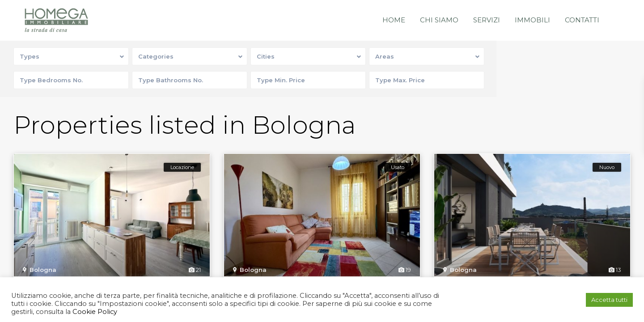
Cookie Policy (94, 312)
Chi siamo (439, 20)
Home (394, 20)
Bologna (43, 270)
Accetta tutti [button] (609, 300)
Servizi (487, 20)
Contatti (582, 20)
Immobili (532, 20)
